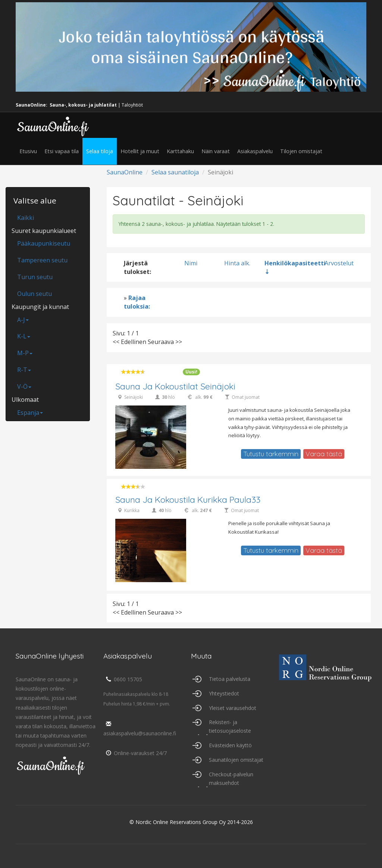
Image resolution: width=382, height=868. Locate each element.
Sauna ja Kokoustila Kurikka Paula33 (188, 500)
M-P (25, 353)
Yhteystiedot (224, 693)
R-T (24, 370)
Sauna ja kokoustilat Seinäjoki (175, 386)
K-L (24, 336)
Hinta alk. (237, 263)
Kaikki (26, 218)
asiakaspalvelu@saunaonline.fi (140, 729)
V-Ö (24, 386)
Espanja (30, 413)
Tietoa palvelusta (230, 679)
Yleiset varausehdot (233, 708)
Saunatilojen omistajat (236, 760)
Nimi (191, 263)
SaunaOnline (125, 172)
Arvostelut (339, 263)
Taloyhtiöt (132, 105)
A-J (23, 320)
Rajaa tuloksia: (137, 302)
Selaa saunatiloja (175, 172)
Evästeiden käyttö (230, 745)
